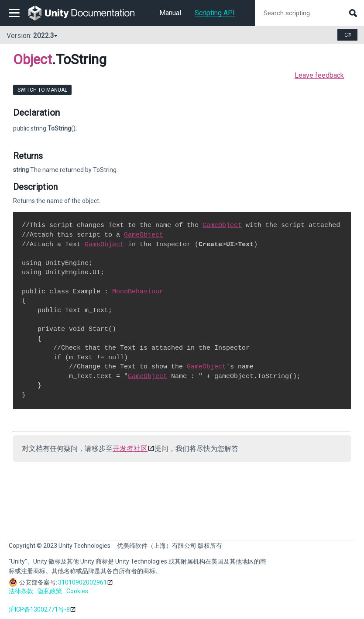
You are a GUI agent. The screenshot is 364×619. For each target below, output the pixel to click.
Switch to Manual (42, 90)
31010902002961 (82, 582)
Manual (170, 13)
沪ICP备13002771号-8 (39, 609)
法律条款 (21, 591)
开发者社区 (130, 449)
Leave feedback (319, 75)
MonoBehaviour (138, 292)
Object (33, 59)
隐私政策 (50, 591)
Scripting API (215, 13)
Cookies (77, 591)
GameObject (222, 225)
